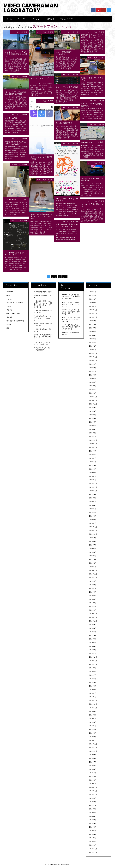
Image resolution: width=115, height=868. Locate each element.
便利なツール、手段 (13, 314)
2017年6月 (93, 679)
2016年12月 (93, 701)
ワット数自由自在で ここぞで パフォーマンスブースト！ (43, 318)
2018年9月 (93, 625)
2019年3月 (93, 603)
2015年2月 (93, 780)
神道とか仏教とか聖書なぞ (15, 321)
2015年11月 (93, 748)
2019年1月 (93, 610)
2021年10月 (93, 491)
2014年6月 (93, 809)
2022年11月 (93, 444)
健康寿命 (9, 317)
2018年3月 (93, 646)
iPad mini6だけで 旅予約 (92, 142)
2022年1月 (93, 480)
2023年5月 (93, 422)
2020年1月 (93, 567)
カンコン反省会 (11, 118)
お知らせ (9, 299)
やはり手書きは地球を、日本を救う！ (67, 199)
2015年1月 (93, 784)
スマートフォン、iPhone (20, 32)
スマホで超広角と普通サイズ (92, 205)
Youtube (104, 10)
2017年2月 (93, 693)
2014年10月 (93, 795)
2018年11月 (93, 617)
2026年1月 (93, 306)
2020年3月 (93, 559)
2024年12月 (93, 353)
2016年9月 (93, 711)
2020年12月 (93, 527)
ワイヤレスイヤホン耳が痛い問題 (41, 158)
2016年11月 (93, 704)
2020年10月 (93, 534)
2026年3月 (93, 299)
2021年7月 (93, 502)
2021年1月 (93, 523)
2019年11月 (93, 574)
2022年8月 (93, 455)
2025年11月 (93, 314)
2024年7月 (93, 371)
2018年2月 (93, 650)
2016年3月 (93, 733)
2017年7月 (93, 675)
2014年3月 (93, 820)
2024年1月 (93, 393)
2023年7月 (93, 415)
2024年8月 (93, 368)
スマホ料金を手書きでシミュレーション (16, 254)
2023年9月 (93, 408)
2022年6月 (93, 462)
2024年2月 (93, 390)
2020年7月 (93, 545)
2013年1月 (93, 845)
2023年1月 (93, 437)
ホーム (9, 19)
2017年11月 (93, 661)
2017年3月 (93, 690)
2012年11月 (93, 852)
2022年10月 (93, 447)
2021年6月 (93, 505)
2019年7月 (93, 588)
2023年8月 (93, 411)
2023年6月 (93, 418)
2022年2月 (93, 476)
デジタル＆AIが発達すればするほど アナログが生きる (43, 337)
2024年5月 (93, 379)
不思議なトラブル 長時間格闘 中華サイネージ (92, 36)
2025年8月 (93, 324)
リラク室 (9, 310)
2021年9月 (93, 494)
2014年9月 (93, 798)
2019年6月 (93, 592)
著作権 (9, 324)
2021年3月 (93, 516)
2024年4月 (93, 382)
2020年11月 (93, 531)
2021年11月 (93, 487)
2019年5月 (93, 596)
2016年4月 (93, 729)
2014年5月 (93, 813)
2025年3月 (93, 343)
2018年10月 (93, 621)
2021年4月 (93, 513)
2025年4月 (93, 339)
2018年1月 (93, 654)
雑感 (8, 328)
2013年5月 (93, 834)
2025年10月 (93, 317)
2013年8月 (93, 827)
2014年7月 (93, 805)
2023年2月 (93, 433)
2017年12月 (93, 657)
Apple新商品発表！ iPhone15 (65, 53)
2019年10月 (93, 578)
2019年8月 (93, 585)
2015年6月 (93, 766)
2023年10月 (93, 404)
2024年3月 (93, 386)
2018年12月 (93, 614)
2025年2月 (93, 346)
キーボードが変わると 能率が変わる (92, 179)
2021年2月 (93, 520)
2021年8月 (93, 498)
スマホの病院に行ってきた (16, 199)
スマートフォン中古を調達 (67, 87)
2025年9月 (93, 321)
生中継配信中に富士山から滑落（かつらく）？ (67, 225)
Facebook (93, 10)
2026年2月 (93, 303)
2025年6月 (93, 332)
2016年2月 (93, 737)
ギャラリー (37, 19)
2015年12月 (93, 744)
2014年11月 (93, 791)
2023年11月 (93, 400)
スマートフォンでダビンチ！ (40, 79)
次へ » (64, 277)
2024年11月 (93, 357)
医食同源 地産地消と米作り (43, 292)
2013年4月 (93, 838)
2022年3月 (93, 473)
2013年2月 (93, 842)
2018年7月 (93, 632)
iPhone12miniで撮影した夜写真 (92, 105)
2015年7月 (93, 762)
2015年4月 (93, 773)
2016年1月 (93, 740)
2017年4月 (93, 686)
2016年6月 (93, 722)
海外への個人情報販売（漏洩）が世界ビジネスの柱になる (41, 216)
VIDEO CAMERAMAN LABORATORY (31, 8)
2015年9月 (93, 755)
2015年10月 (93, 751)
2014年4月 (93, 816)
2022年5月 (93, 465)
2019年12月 (93, 570)
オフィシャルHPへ (67, 19)
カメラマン (22, 19)
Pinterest (98, 10)
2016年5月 (93, 726)
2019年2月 (93, 606)
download (10, 292)
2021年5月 (93, 509)
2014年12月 (93, 787)
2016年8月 (93, 715)
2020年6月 (93, 549)
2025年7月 (93, 328)
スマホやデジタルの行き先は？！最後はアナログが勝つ (16, 54)
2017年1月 (93, 697)
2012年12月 (93, 849)
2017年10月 (93, 664)
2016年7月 (93, 719)
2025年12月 (93, 310)
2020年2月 (93, 563)
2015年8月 (93, 758)
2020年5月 (93, 552)
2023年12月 (93, 397)
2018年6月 (93, 635)
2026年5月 (93, 292)
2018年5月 (93, 639)
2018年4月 (93, 643)
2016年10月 (93, 708)
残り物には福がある (64, 123)
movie (8, 295)
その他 (9, 306)
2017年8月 (93, 672)
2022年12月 (93, 440)
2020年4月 (93, 556)
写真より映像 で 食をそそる (92, 79)
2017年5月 (93, 682)
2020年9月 (93, 538)
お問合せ (51, 19)
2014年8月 (93, 802)
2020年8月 (93, 541)
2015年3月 (93, 776)
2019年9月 (93, 581)
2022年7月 (93, 458)
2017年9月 (93, 668)
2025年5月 (93, 335)
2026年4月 (93, 295)
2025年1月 (93, 350)
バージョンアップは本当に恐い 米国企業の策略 (16, 93)
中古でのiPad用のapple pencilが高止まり (15, 143)
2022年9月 (93, 451)
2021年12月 (93, 484)
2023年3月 (93, 429)
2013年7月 (93, 831)
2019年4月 (93, 599)
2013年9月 (93, 824)
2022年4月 (93, 469)
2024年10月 (93, 361)
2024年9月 (93, 364)
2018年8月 (93, 628)
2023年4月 (93, 426)
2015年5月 (93, 769)
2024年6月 (93, 375)
